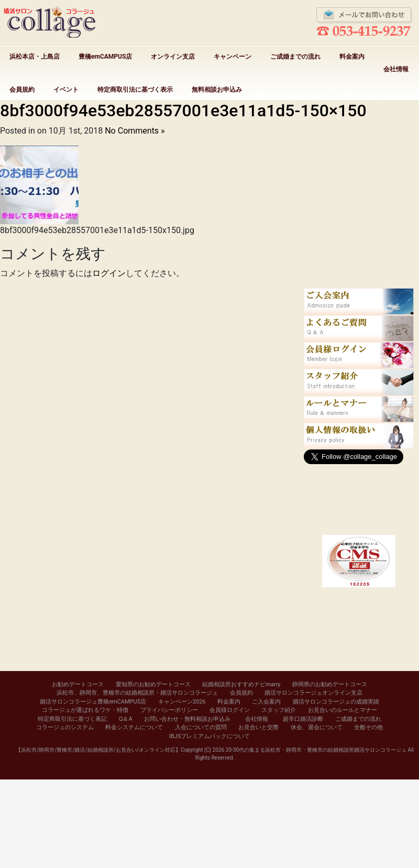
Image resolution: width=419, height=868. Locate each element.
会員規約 (22, 90)
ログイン (109, 273)
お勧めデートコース (78, 684)
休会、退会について (317, 727)
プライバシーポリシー (169, 710)
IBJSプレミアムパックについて (210, 736)
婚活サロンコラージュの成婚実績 (336, 702)
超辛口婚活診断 (303, 719)
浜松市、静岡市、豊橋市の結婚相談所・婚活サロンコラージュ (137, 693)
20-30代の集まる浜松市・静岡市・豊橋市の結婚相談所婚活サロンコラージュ (316, 750)
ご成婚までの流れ (295, 57)
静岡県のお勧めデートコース (330, 684)
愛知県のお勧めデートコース (153, 684)
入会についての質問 (201, 727)
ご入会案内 (266, 702)
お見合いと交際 (258, 727)
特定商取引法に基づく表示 (135, 90)
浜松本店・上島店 (35, 57)
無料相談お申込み (217, 90)
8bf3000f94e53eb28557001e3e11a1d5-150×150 (183, 111)
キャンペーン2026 (182, 702)
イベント (66, 90)
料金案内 (352, 57)
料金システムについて (134, 727)
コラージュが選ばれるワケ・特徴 (85, 710)
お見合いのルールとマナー (343, 710)
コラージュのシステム (65, 727)
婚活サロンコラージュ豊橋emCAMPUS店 (93, 702)
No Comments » (135, 131)
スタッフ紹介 (279, 710)
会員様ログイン (230, 710)
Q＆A (126, 719)
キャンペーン (233, 57)
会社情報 (396, 69)
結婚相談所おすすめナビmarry (241, 684)
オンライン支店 (173, 57)
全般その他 (368, 727)
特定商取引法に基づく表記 (72, 719)
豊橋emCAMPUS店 (105, 57)
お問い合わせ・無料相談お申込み (187, 719)
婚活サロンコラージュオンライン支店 (313, 693)
